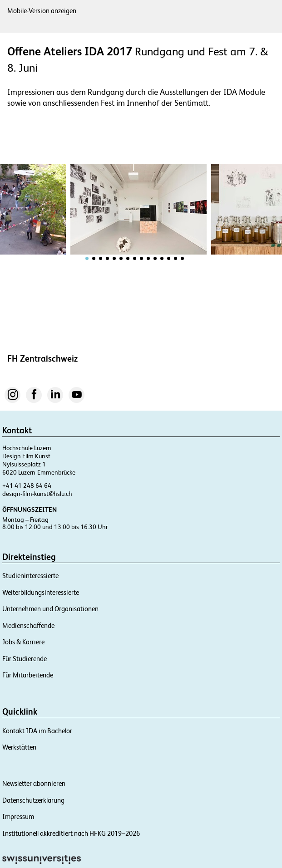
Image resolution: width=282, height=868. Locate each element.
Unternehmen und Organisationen (50, 609)
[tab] (87, 258)
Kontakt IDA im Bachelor (37, 731)
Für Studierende (25, 659)
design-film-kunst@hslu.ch (37, 494)
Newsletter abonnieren (34, 783)
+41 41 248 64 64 (27, 485)
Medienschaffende (28, 625)
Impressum (18, 817)
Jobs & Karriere (23, 642)
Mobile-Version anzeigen (42, 11)
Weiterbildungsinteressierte (41, 592)
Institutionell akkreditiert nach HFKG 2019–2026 (71, 833)
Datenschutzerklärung (33, 800)
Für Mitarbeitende (28, 675)
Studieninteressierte (30, 576)
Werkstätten (19, 747)
